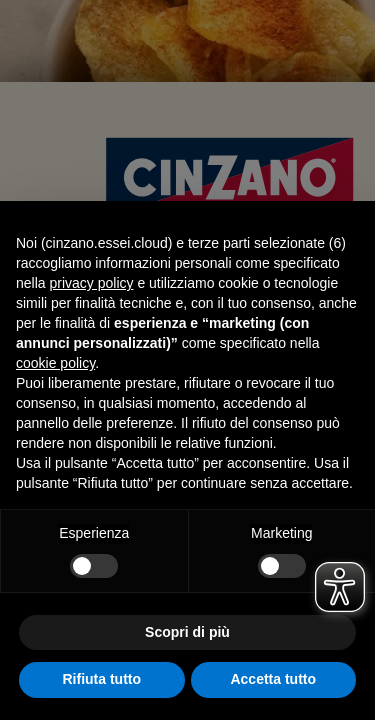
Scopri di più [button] (187, 632)
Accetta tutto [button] (273, 679)
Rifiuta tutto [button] (101, 679)
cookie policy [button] (55, 363)
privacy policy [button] (91, 283)
